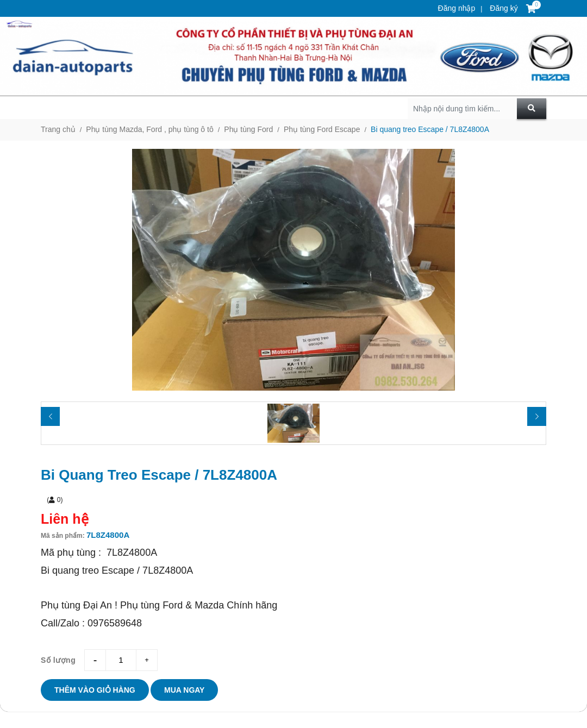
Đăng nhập (457, 8)
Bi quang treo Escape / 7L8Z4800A (430, 129)
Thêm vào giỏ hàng (95, 690)
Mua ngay (184, 690)
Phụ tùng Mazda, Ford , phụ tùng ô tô (149, 129)
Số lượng (58, 660)
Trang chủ (58, 129)
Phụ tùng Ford (248, 129)
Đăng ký (502, 8)
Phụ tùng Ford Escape (322, 129)
